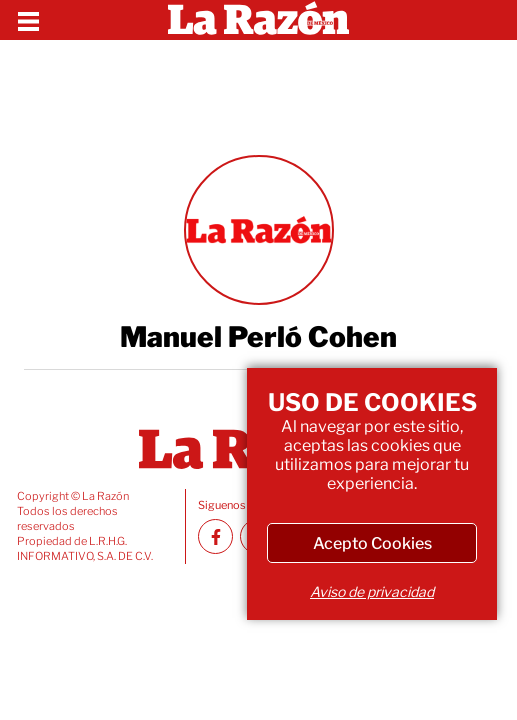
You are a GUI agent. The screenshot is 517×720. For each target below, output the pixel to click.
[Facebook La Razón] (215, 536)
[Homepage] (258, 20)
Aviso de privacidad (372, 591)
